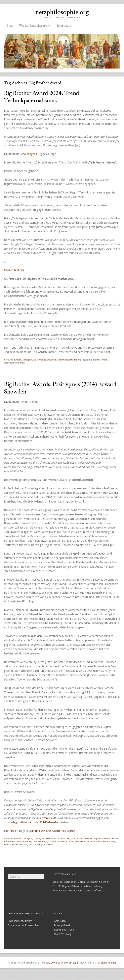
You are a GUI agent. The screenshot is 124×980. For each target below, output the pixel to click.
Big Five (27, 842)
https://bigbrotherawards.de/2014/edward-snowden (36, 822)
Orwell (37, 845)
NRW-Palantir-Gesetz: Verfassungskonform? (78, 891)
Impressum (64, 26)
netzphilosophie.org (62, 12)
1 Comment (48, 845)
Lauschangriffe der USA (16, 845)
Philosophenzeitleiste (20, 921)
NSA (31, 845)
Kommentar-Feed (64, 930)
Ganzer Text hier (14, 270)
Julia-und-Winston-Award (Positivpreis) (53, 831)
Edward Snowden (57, 842)
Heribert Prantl (82, 842)
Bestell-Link (49, 818)
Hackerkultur (40, 360)
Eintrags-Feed (62, 925)
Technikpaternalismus (69, 360)
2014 (13, 831)
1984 (68, 839)
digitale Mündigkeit (23, 360)
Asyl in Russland (84, 839)
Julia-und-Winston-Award (103, 842)
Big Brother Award (98, 360)
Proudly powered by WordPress (59, 963)
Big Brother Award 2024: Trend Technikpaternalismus (41, 97)
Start (10, 26)
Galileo (70, 842)
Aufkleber (98, 839)
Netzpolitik (52, 360)
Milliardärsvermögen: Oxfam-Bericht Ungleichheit (81, 882)
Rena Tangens (28, 154)
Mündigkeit (39, 839)
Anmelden (60, 921)
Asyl (73, 839)
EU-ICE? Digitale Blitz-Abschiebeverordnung (78, 886)
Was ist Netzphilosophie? (35, 26)
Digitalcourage (40, 842)
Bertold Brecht (111, 839)
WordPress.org (63, 934)
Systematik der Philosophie (23, 925)
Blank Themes (109, 963)
